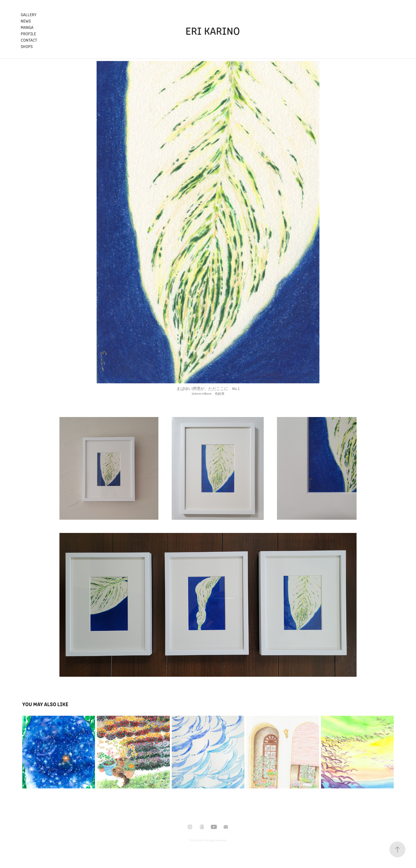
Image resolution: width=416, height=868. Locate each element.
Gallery (29, 14)
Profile (28, 34)
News (26, 21)
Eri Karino (213, 30)
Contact (29, 40)
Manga (27, 27)
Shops (27, 46)
